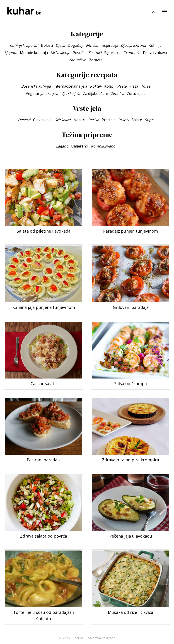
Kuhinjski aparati (24, 45)
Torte (146, 86)
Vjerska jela (71, 93)
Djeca (60, 45)
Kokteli (96, 86)
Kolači (109, 86)
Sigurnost (113, 53)
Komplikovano (103, 146)
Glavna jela (42, 120)
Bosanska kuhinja (36, 86)
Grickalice (62, 120)
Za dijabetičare (95, 93)
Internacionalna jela (70, 86)
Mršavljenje (60, 53)
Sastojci (95, 53)
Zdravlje (96, 60)
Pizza (134, 86)
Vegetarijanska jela (42, 93)
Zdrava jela (136, 93)
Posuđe (79, 53)
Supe (149, 120)
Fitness (92, 45)
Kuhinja (155, 45)
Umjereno (80, 146)
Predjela (109, 120)
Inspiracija (109, 45)
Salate (137, 120)
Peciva (94, 120)
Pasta (122, 86)
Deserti (24, 120)
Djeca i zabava (155, 53)
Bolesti (47, 45)
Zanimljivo (78, 60)
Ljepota (11, 53)
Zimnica (117, 93)
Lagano (62, 146)
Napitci (79, 120)
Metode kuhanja (34, 53)
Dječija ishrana (133, 45)
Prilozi (124, 120)
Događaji (75, 45)
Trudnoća (132, 53)
